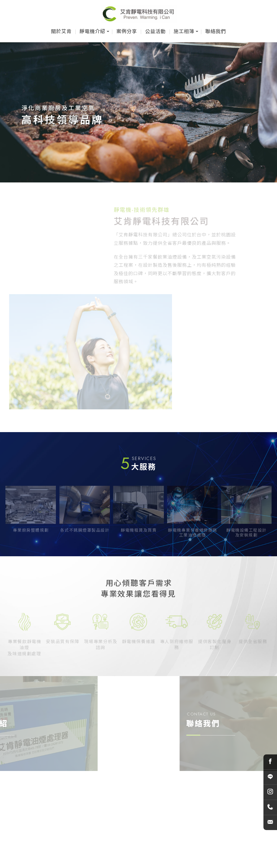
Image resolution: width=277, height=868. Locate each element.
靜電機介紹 (92, 31)
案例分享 (127, 31)
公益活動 (155, 31)
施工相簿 (184, 31)
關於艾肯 (61, 31)
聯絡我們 (216, 31)
